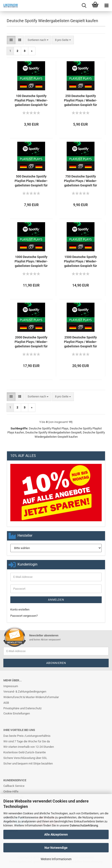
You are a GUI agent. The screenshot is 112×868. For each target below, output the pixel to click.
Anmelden (56, 600)
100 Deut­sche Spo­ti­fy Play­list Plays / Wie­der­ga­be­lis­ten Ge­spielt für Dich (31, 101)
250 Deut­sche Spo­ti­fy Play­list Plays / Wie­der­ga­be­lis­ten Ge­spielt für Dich (81, 101)
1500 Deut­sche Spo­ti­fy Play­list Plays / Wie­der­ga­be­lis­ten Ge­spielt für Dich (81, 262)
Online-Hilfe (11, 791)
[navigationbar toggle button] (106, 6)
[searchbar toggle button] (84, 6)
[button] (11, 40)
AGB (6, 703)
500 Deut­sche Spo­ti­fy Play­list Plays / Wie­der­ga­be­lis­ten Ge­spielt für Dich (31, 181)
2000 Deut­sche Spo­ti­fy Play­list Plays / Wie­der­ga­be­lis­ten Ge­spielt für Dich (31, 342)
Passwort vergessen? (24, 616)
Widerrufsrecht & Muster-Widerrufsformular (31, 697)
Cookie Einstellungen (17, 713)
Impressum (11, 686)
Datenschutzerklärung (84, 825)
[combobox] (38, 40)
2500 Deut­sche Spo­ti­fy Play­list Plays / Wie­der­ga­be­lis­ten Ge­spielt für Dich (81, 342)
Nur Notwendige (56, 848)
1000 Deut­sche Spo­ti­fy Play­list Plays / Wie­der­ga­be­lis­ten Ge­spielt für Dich (31, 262)
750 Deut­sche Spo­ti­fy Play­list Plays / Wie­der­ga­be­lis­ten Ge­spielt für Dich (81, 181)
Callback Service (14, 786)
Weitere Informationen (56, 859)
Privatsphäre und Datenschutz (22, 708)
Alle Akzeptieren (56, 834)
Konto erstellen (20, 609)
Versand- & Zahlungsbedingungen (25, 692)
